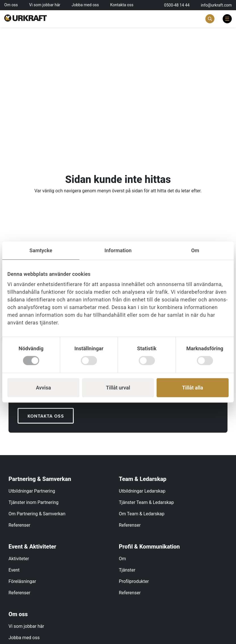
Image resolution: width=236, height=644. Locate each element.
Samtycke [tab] (41, 250)
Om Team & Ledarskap (142, 514)
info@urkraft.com (216, 5)
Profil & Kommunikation (149, 547)
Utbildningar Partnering (32, 491)
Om (122, 559)
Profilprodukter (134, 581)
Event (14, 570)
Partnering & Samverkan (40, 479)
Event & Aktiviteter (32, 547)
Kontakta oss (122, 5)
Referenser (19, 525)
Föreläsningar (22, 581)
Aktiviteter (19, 559)
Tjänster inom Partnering (33, 502)
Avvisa (43, 388)
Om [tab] (195, 250)
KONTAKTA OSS (46, 416)
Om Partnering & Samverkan (37, 514)
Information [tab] (118, 250)
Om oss (11, 5)
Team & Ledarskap (143, 479)
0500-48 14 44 (177, 5)
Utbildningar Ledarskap (142, 491)
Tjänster (127, 570)
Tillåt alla (193, 388)
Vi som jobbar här (45, 5)
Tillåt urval (118, 388)
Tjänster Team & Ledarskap (146, 502)
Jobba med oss (85, 5)
